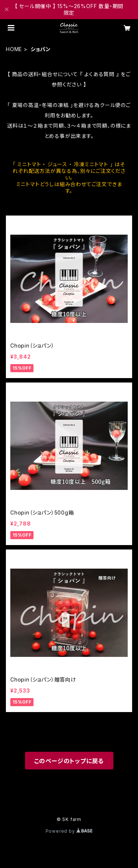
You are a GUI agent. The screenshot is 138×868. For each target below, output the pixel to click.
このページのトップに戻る (69, 761)
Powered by (69, 831)
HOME (14, 49)
